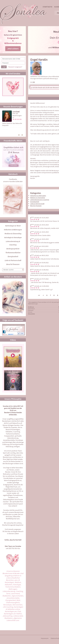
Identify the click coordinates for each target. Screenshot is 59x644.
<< (39, 295)
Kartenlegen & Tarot (13, 226)
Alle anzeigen (31, 314)
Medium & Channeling (13, 233)
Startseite (47, 7)
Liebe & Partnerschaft (13, 260)
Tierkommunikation (13, 253)
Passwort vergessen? (15, 67)
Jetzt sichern (13, 49)
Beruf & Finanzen (13, 264)
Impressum (45, 638)
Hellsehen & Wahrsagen (13, 230)
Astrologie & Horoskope (13, 237)
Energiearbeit (13, 256)
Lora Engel (16, 111)
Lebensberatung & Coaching (40, 200)
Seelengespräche (13, 249)
